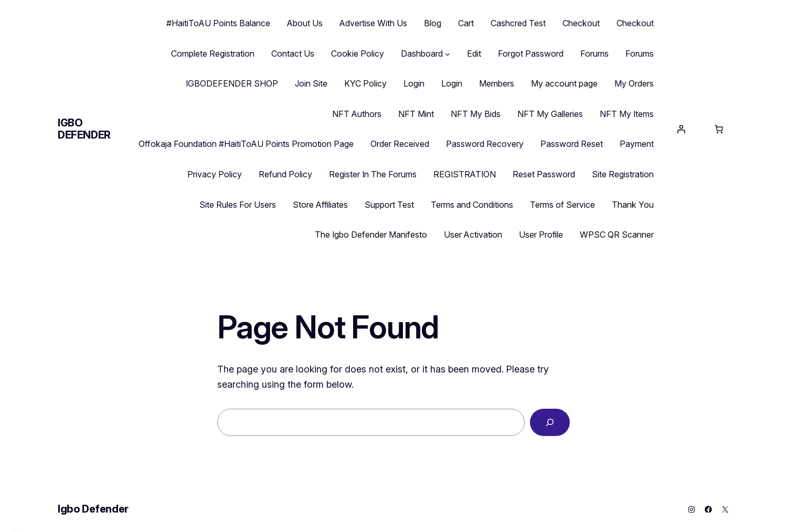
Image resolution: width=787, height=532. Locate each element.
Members (497, 83)
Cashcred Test (518, 23)
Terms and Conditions (472, 205)
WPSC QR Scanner (617, 235)
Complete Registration (213, 54)
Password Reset (572, 144)
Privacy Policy (215, 174)
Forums (594, 54)
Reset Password (544, 174)
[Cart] (719, 129)
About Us (305, 23)
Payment (637, 144)
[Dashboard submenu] (448, 54)
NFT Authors (357, 114)
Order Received (400, 144)
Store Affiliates (320, 205)
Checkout (581, 23)
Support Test (389, 205)
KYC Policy (365, 83)
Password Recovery (485, 144)
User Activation (473, 235)
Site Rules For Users (238, 205)
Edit (474, 54)
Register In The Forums (373, 174)
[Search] (550, 422)
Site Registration (623, 174)
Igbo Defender (84, 129)
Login (414, 83)
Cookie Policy (358, 54)
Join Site (311, 83)
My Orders (634, 83)
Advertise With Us (373, 23)
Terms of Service (562, 205)
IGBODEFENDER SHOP (232, 83)
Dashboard (422, 54)
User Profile (541, 235)
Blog (433, 23)
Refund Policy (285, 174)
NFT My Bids (476, 114)
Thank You (633, 205)
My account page (564, 83)
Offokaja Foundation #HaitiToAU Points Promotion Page (246, 144)
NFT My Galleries (550, 114)
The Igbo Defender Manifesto (371, 235)
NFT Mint (416, 114)
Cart (466, 23)
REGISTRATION (465, 174)
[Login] (681, 129)
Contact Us (293, 54)
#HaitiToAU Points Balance (218, 23)
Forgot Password (531, 54)
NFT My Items (627, 114)
